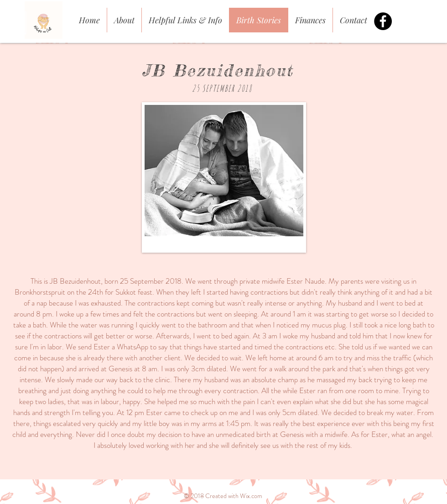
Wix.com (251, 496)
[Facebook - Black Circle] (383, 21)
